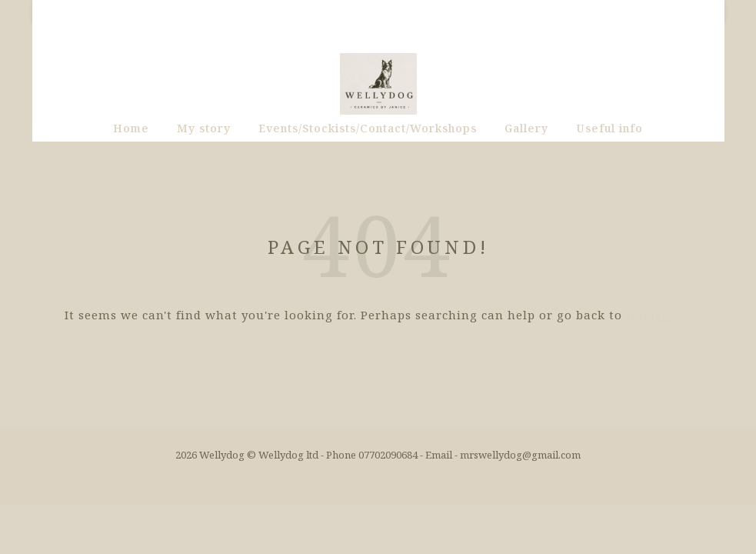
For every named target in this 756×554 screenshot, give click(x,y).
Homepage (659, 315)
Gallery (526, 128)
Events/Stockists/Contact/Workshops (368, 128)
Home (131, 128)
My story (204, 128)
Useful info (609, 128)
